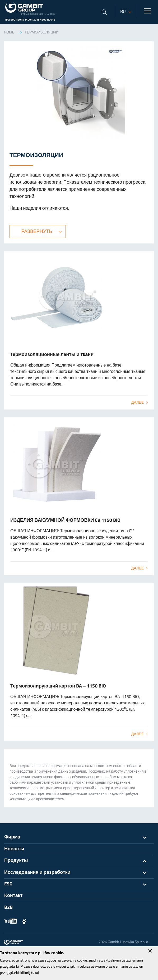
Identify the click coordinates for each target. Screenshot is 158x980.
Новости (14, 849)
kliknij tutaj (30, 973)
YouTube (11, 921)
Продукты (79, 861)
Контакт (13, 896)
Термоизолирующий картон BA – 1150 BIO (58, 686)
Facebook (24, 921)
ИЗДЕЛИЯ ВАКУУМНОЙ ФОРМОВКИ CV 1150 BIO (65, 521)
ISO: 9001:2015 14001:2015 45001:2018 (30, 20)
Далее (138, 403)
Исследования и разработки (79, 873)
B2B (8, 908)
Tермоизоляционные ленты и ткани (52, 355)
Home (9, 33)
